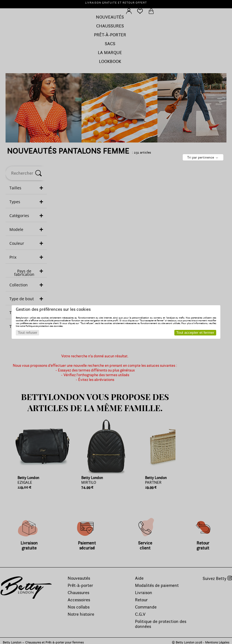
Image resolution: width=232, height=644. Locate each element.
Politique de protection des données (44, 326)
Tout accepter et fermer (195, 333)
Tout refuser (27, 333)
